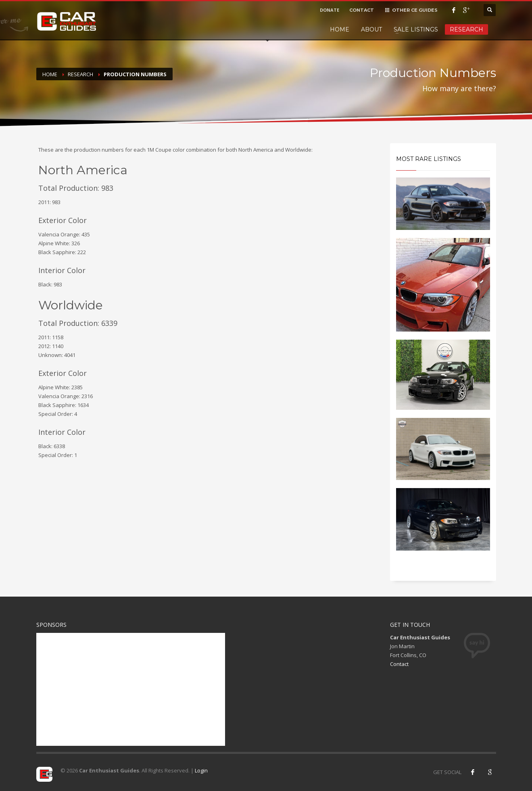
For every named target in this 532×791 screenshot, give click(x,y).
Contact (399, 664)
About (371, 29)
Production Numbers (135, 74)
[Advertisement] (131, 689)
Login (201, 770)
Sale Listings (416, 29)
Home (340, 29)
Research (466, 29)
